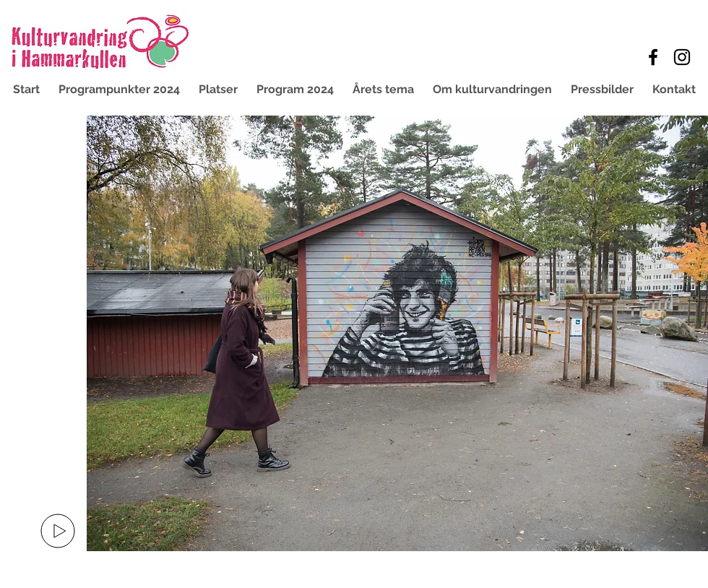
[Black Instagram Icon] (682, 57)
